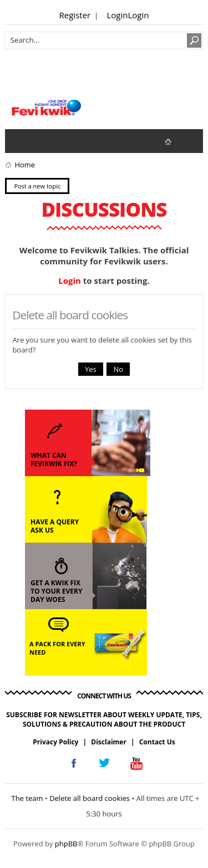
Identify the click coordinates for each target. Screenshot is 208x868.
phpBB (66, 844)
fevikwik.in (177, 141)
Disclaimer (109, 742)
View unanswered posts (19, 141)
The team (27, 798)
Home (25, 165)
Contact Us (157, 742)
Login (118, 15)
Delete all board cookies (90, 798)
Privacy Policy (55, 742)
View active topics (42, 141)
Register (75, 15)
